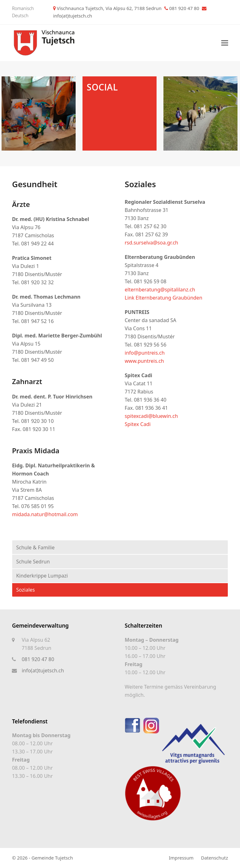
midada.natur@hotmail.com (45, 514)
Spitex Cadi (138, 424)
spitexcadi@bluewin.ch (151, 416)
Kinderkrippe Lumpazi (42, 576)
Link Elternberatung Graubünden (163, 298)
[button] (225, 43)
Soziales (26, 590)
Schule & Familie (35, 547)
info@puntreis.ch (145, 353)
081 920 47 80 (38, 659)
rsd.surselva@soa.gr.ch (152, 243)
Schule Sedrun (33, 562)
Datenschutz (214, 858)
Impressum (181, 858)
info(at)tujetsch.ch (73, 16)
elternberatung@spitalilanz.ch (160, 290)
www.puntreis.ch (144, 361)
